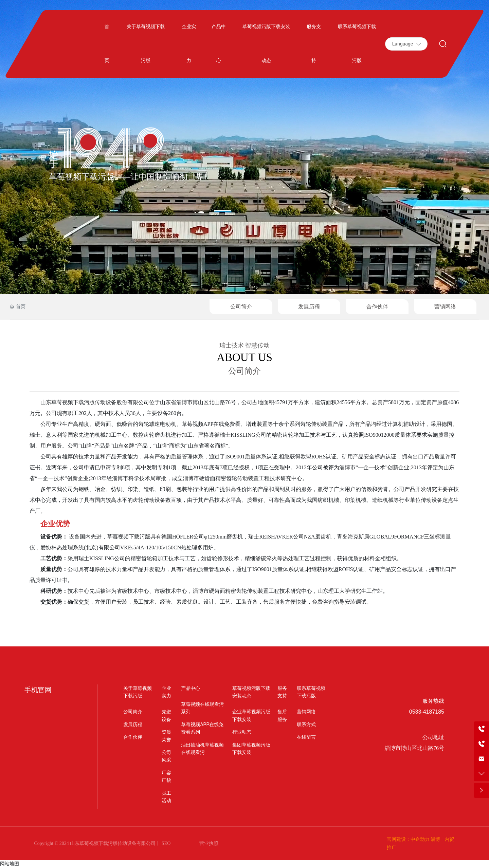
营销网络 (445, 307)
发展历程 (309, 307)
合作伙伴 (377, 307)
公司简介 (241, 307)
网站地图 (10, 864)
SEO (165, 843)
